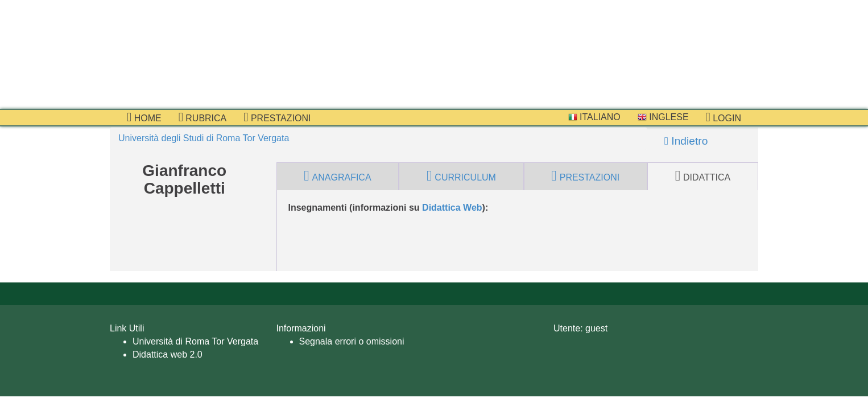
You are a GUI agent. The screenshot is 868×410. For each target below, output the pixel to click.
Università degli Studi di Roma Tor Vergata (204, 138)
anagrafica (337, 176)
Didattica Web (452, 208)
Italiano (594, 117)
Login (724, 117)
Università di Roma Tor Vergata (195, 341)
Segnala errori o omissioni (352, 341)
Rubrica (203, 117)
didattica (703, 176)
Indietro (686, 141)
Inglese (663, 117)
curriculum (461, 176)
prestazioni (277, 117)
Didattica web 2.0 (168, 354)
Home (144, 117)
